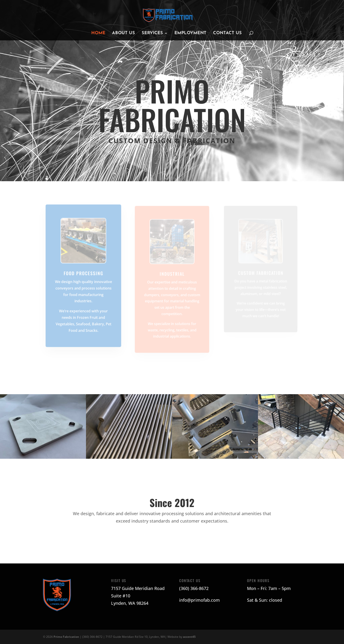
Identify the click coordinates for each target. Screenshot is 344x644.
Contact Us (227, 33)
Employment (190, 33)
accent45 (189, 637)
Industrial (172, 274)
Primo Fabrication (67, 637)
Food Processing (83, 273)
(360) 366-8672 (194, 588)
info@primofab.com (199, 600)
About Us (124, 33)
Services (152, 33)
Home (98, 33)
